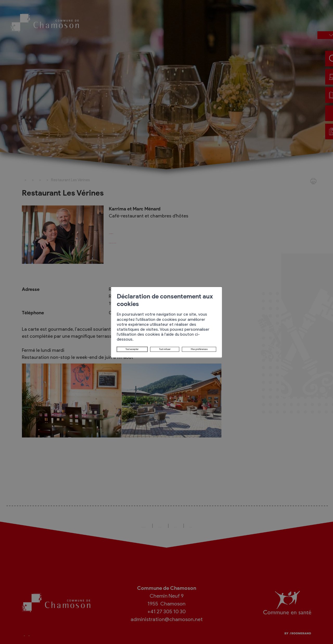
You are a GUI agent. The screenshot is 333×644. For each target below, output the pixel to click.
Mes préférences (167, 338)
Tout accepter (94, 338)
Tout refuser (129, 338)
